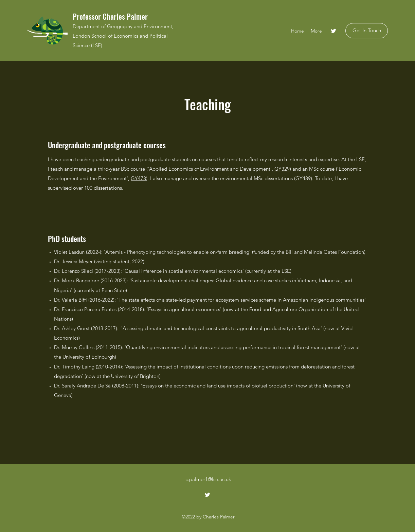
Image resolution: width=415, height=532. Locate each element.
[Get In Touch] (367, 31)
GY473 (138, 178)
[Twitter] (333, 31)
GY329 (282, 169)
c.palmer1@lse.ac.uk (208, 479)
